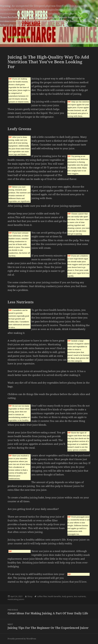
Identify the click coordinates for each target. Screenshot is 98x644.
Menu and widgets (87, 40)
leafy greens (67, 596)
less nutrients (80, 596)
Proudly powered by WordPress (22, 639)
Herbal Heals (19, 37)
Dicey (30, 596)
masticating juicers (16, 599)
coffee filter (42, 596)
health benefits (54, 596)
